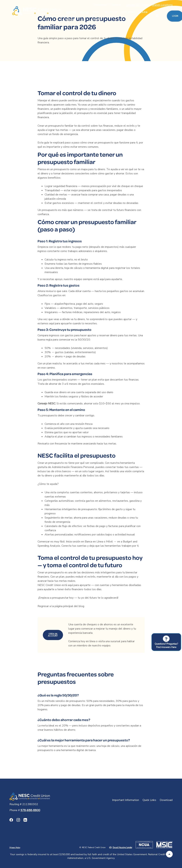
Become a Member (71, 16)
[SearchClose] (157, 16)
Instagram (18, 820)
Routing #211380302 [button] (108, 5)
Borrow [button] (111, 12)
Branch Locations (162, 5)
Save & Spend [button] (97, 16)
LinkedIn (25, 820)
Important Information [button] (126, 800)
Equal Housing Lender (122, 848)
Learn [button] (143, 12)
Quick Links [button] (149, 800)
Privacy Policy (15, 848)
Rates (85, 12)
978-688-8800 (30, 810)
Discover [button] (128, 12)
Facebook (11, 820)
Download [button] (166, 800)
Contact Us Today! (137, 5)
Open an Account (53, 635)
